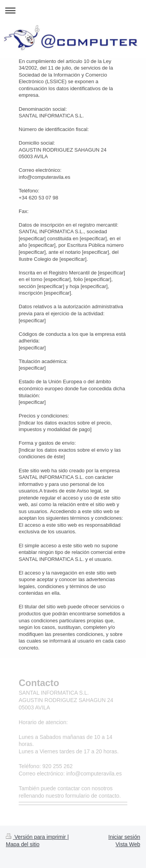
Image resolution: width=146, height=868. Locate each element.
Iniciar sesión (124, 837)
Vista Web (128, 844)
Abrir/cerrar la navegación (73, 10)
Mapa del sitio (23, 844)
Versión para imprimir (37, 837)
